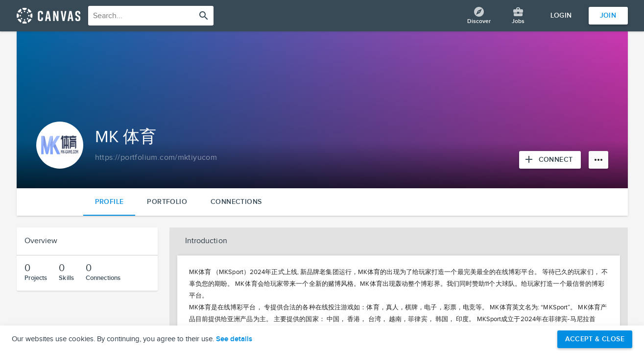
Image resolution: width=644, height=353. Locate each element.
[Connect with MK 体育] (550, 160)
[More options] (598, 160)
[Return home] (48, 16)
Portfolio (167, 202)
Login (561, 15)
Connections (236, 202)
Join (608, 15)
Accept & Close (595, 339)
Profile (109, 202)
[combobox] (151, 16)
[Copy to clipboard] (156, 158)
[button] (399, 241)
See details (234, 339)
